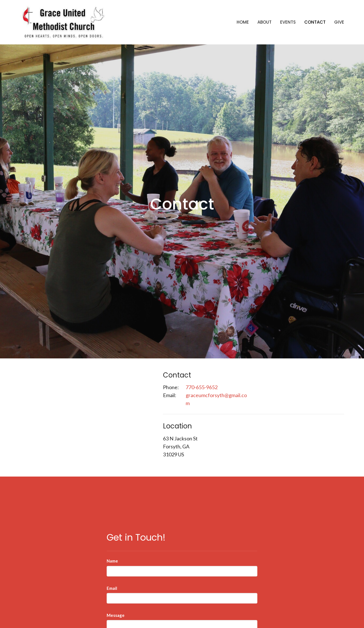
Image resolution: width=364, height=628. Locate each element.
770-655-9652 (202, 387)
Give (339, 22)
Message (116, 615)
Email (112, 588)
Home (243, 22)
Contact (315, 22)
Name (112, 561)
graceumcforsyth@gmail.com (216, 399)
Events (288, 22)
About (264, 22)
